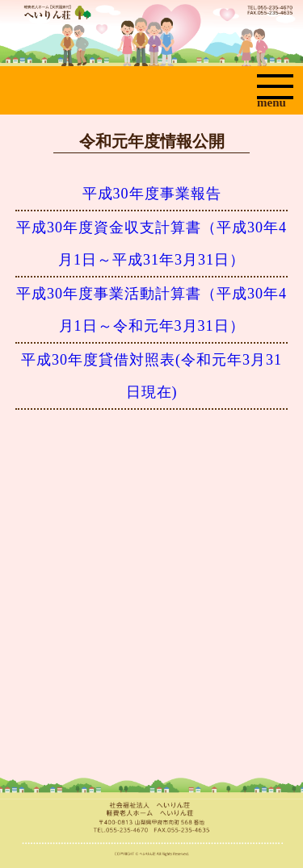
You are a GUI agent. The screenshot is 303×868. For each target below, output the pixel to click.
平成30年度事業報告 (152, 194)
